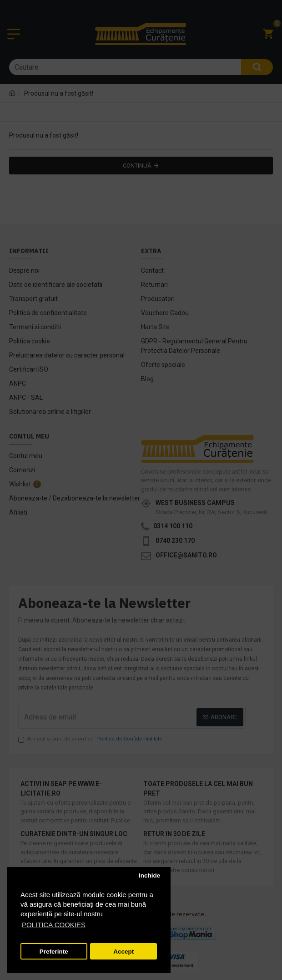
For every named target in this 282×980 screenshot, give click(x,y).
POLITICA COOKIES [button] (54, 925)
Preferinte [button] (54, 952)
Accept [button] (123, 952)
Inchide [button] (149, 875)
